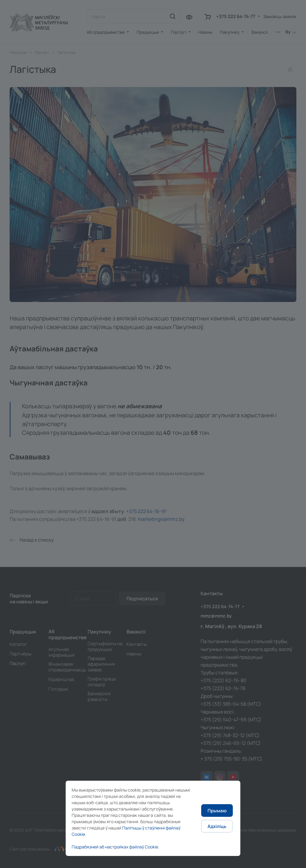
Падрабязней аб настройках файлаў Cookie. (116, 847)
